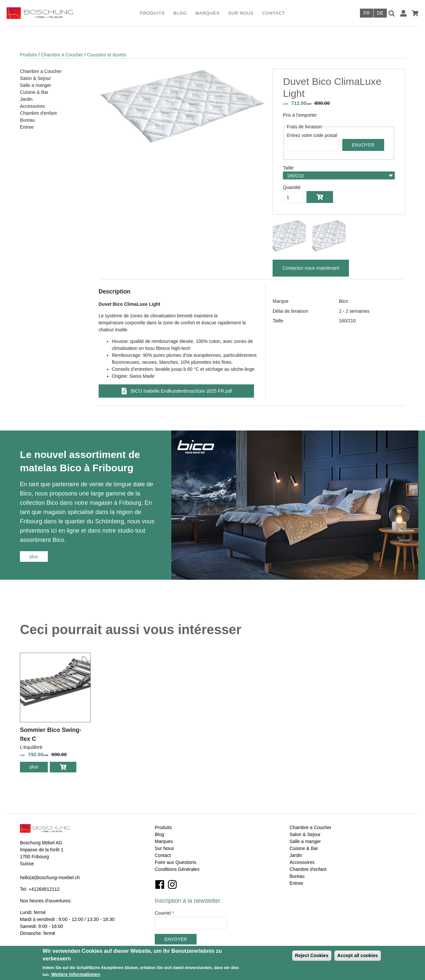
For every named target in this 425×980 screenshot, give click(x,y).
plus (39, 556)
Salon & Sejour (35, 78)
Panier (415, 13)
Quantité (292, 187)
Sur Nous (241, 13)
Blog (180, 13)
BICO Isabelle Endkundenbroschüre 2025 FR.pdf (181, 391)
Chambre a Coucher (62, 55)
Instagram (172, 884)
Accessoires (32, 106)
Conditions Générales (177, 869)
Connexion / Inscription (403, 13)
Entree (27, 127)
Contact (274, 13)
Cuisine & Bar (34, 92)
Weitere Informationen (76, 974)
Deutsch (380, 13)
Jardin (26, 99)
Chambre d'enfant (38, 113)
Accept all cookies (358, 955)
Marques (208, 13)
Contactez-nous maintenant (311, 268)
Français (367, 13)
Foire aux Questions (175, 862)
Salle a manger (36, 85)
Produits (152, 13)
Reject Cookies (312, 955)
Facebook (160, 884)
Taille (288, 168)
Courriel (164, 913)
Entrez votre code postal (312, 135)
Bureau (27, 120)
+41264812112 (44, 889)
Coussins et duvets (107, 55)
